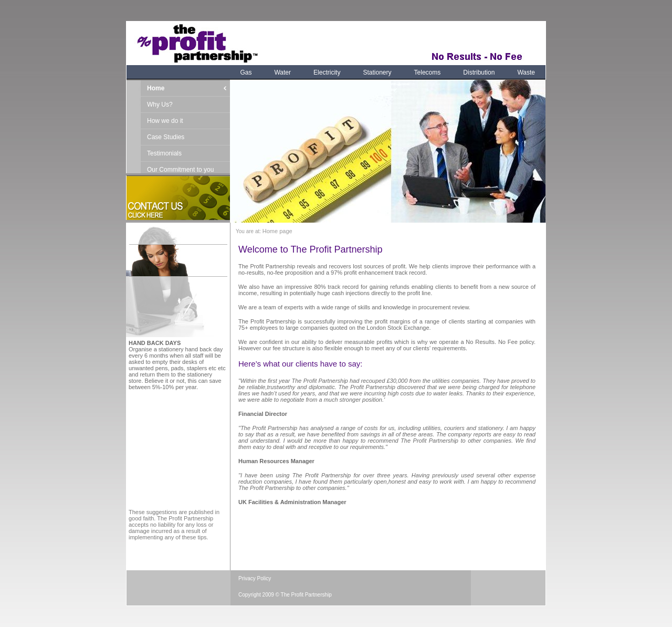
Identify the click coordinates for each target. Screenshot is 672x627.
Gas (246, 72)
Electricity (327, 72)
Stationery (377, 72)
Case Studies (166, 137)
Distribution (479, 72)
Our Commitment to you (180, 170)
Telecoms (428, 72)
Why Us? (160, 104)
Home (156, 88)
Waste (526, 72)
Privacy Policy (255, 578)
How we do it (165, 121)
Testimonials (164, 153)
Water (282, 72)
